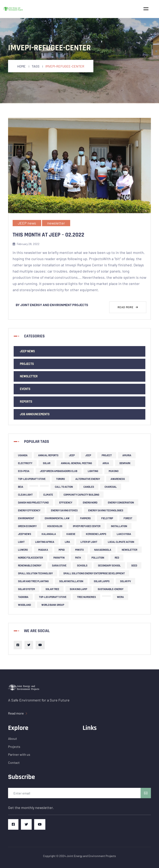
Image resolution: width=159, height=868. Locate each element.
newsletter (56, 223)
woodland (24, 605)
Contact (14, 762)
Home (21, 66)
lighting (93, 471)
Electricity (25, 463)
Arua (106, 463)
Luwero (23, 550)
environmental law (57, 518)
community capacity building (81, 495)
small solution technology (35, 573)
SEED (134, 565)
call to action (64, 487)
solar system (26, 589)
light (21, 542)
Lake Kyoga (124, 534)
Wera (120, 597)
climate (48, 495)
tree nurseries (86, 597)
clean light (25, 495)
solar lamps (102, 581)
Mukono (114, 471)
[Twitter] (29, 645)
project (107, 455)
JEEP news (27, 223)
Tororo (60, 479)
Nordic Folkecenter (30, 558)
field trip (107, 518)
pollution (98, 558)
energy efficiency (29, 510)
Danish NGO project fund (33, 502)
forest (128, 518)
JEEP (72, 455)
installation (119, 526)
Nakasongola (103, 550)
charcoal (111, 487)
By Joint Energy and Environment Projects (52, 305)
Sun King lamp (78, 589)
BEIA (21, 487)
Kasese (71, 534)
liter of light (89, 542)
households (55, 526)
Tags (36, 66)
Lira (67, 542)
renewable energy (30, 565)
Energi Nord (90, 502)
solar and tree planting (33, 581)
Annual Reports (48, 455)
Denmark (125, 463)
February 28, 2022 (26, 244)
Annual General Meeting (76, 463)
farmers (85, 518)
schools (82, 565)
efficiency (66, 502)
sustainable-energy (111, 589)
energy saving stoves (64, 510)
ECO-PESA (24, 471)
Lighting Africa (45, 542)
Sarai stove (59, 565)
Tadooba (23, 597)
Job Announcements (35, 414)
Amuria (127, 455)
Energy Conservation (121, 502)
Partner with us (19, 754)
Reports (26, 401)
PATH (78, 558)
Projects (27, 364)
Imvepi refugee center (87, 526)
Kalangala (49, 534)
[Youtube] (40, 645)
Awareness (118, 479)
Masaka (43, 550)
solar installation (71, 581)
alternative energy (88, 479)
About (13, 738)
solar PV (125, 581)
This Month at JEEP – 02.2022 (48, 235)
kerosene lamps (96, 534)
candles (89, 487)
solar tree (52, 589)
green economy (27, 526)
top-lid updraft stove (32, 479)
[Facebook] (18, 645)
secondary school (109, 565)
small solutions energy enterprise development (94, 573)
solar (47, 463)
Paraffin (59, 558)
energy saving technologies (106, 510)
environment (26, 518)
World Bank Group (53, 605)
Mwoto (79, 550)
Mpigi (62, 550)
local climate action (121, 542)
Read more (128, 307)
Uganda (23, 455)
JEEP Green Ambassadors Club (59, 471)
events (25, 389)
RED (117, 558)
